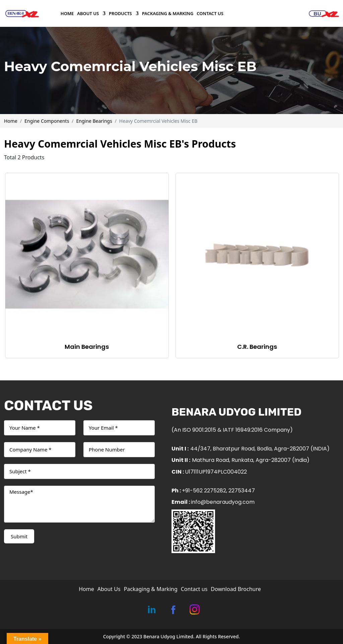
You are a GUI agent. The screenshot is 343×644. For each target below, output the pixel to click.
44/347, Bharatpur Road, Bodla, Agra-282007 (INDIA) (260, 449)
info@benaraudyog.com (223, 502)
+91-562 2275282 (204, 491)
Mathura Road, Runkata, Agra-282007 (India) (251, 460)
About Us (88, 14)
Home (67, 14)
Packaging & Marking (168, 14)
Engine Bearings (94, 121)
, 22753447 (241, 491)
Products (120, 14)
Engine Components (47, 121)
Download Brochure (236, 589)
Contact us (210, 14)
